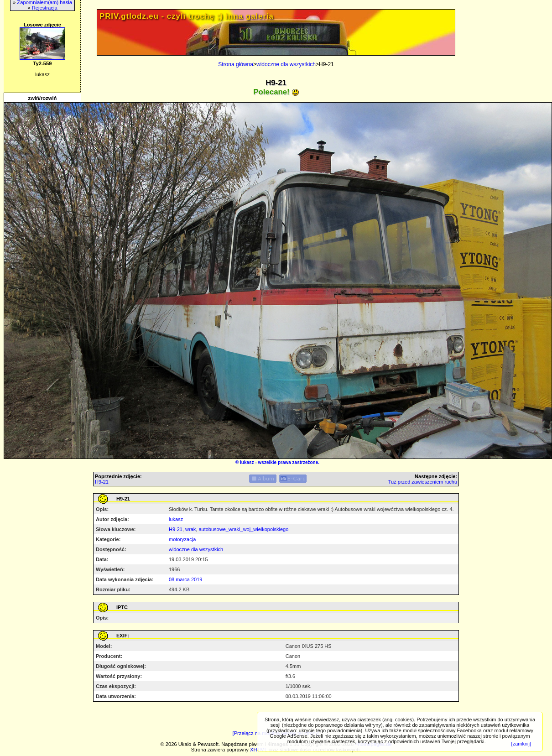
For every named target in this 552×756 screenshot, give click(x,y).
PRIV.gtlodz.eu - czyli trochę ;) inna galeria (187, 16)
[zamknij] (521, 744)
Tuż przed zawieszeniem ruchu (423, 482)
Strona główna (236, 64)
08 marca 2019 (185, 579)
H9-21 (102, 482)
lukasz (247, 462)
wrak (190, 529)
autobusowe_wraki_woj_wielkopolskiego (243, 529)
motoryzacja (182, 539)
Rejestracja (45, 8)
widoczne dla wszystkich (286, 64)
